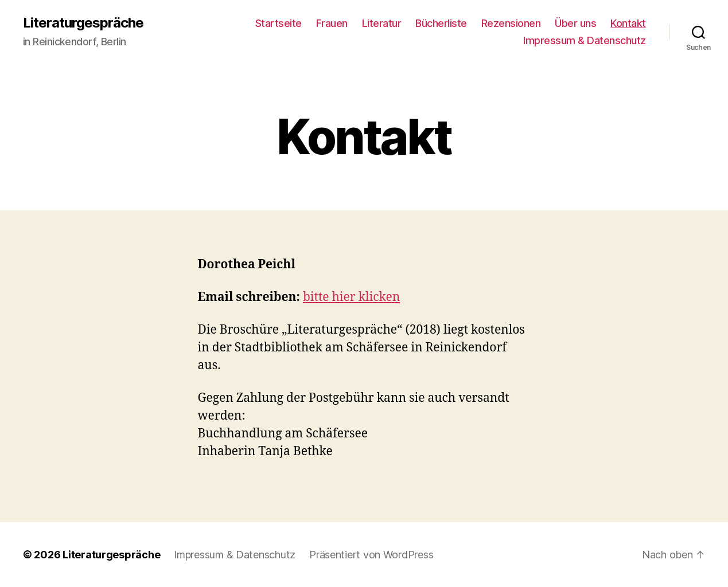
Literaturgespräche (83, 23)
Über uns (575, 23)
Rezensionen (511, 23)
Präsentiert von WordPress (371, 555)
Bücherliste (441, 23)
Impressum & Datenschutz (585, 40)
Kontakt (628, 23)
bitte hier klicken (351, 297)
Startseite (279, 23)
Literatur (382, 23)
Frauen (332, 23)
